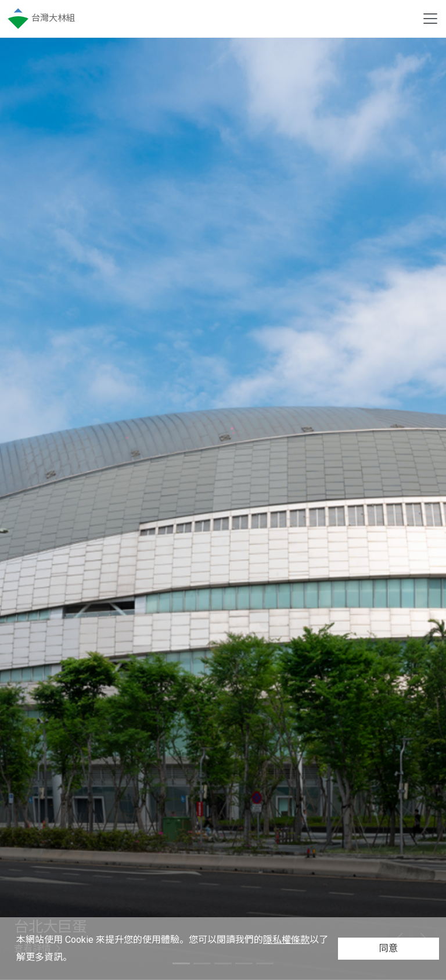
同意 (389, 948)
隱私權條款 (286, 940)
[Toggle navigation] (430, 19)
